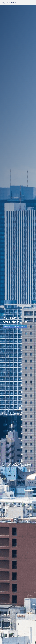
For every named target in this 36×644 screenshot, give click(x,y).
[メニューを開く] (33, 2)
